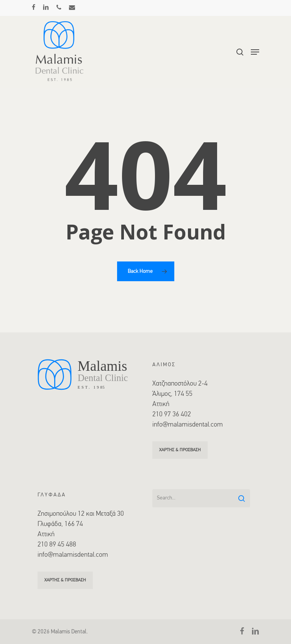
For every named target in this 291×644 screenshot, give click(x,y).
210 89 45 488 (57, 545)
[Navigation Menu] (255, 52)
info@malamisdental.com (188, 425)
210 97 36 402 (172, 415)
